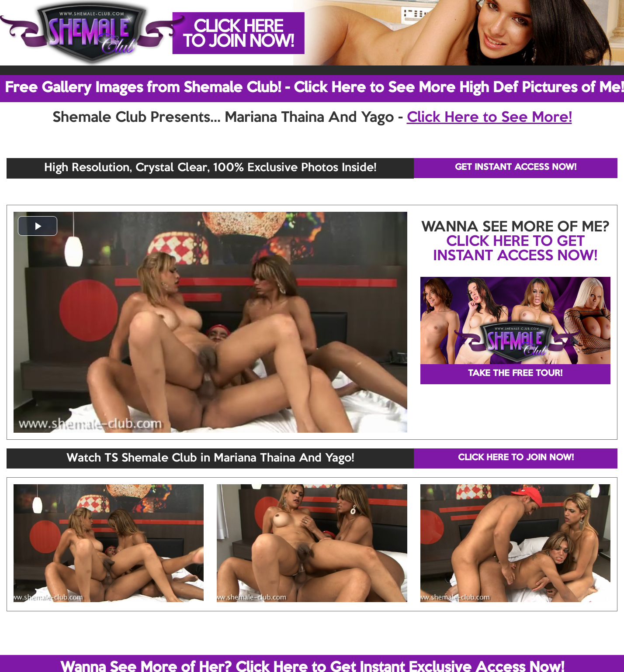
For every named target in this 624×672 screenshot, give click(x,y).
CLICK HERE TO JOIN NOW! (516, 458)
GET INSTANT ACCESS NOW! (516, 168)
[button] (38, 226)
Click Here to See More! (489, 118)
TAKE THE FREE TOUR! (515, 374)
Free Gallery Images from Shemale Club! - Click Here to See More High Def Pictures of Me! (314, 88)
